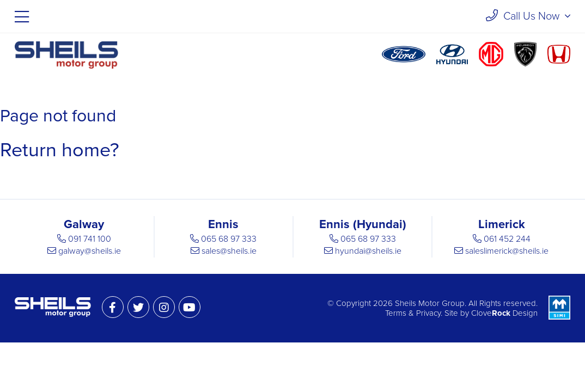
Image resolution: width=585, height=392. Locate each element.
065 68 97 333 (229, 239)
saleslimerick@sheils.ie (507, 251)
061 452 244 (507, 239)
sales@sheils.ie (229, 251)
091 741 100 (90, 239)
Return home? (60, 150)
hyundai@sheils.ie (368, 251)
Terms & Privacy (413, 313)
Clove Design (504, 313)
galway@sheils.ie (90, 251)
